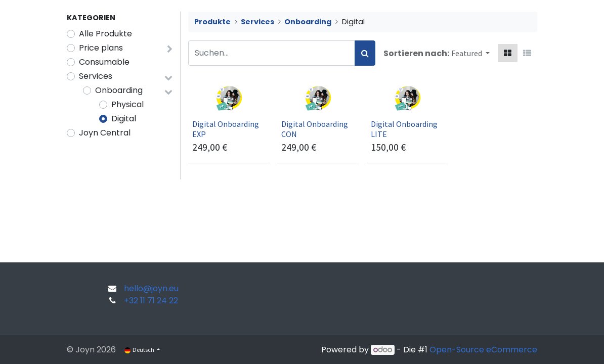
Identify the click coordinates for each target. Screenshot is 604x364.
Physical (127, 104)
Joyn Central (105, 133)
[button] (470, 53)
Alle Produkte (105, 34)
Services (96, 76)
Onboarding (119, 90)
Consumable (104, 62)
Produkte (212, 22)
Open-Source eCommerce (483, 350)
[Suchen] (365, 53)
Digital (124, 119)
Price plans (101, 48)
